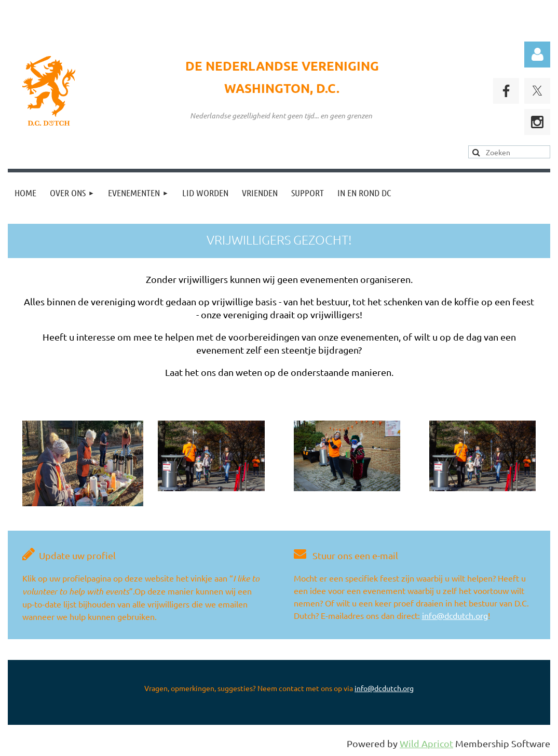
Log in (537, 55)
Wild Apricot (426, 743)
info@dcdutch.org (455, 615)
